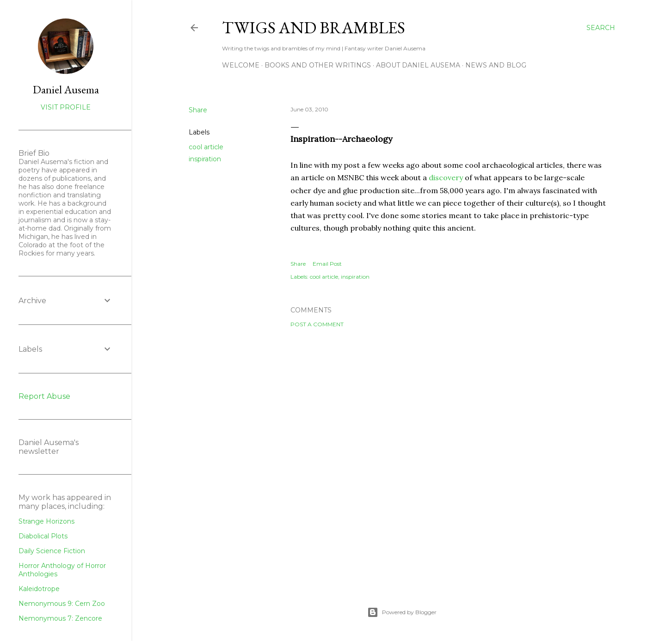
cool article (206, 147)
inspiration (205, 159)
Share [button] (198, 110)
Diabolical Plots (43, 536)
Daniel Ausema (66, 89)
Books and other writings (318, 65)
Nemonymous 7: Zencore (60, 618)
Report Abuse (44, 396)
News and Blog (496, 65)
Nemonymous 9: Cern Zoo (62, 604)
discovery (446, 177)
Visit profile (66, 107)
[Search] (601, 28)
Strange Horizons (46, 521)
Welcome (241, 65)
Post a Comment (317, 324)
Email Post (327, 264)
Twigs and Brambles (314, 27)
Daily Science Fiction (52, 551)
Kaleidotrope (39, 589)
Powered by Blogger (402, 612)
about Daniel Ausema (418, 65)
